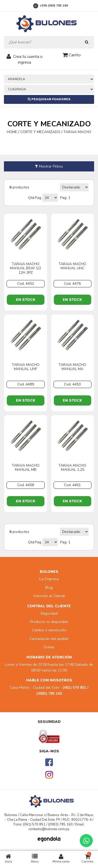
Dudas (49, 647)
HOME (13, 132)
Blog (49, 588)
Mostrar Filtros (49, 166)
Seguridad (49, 613)
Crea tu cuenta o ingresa (28, 60)
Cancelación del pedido (49, 639)
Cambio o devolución (49, 630)
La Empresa (49, 579)
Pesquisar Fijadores (49, 99)
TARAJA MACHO (77, 132)
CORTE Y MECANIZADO (40, 132)
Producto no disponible (49, 622)
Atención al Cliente (49, 596)
